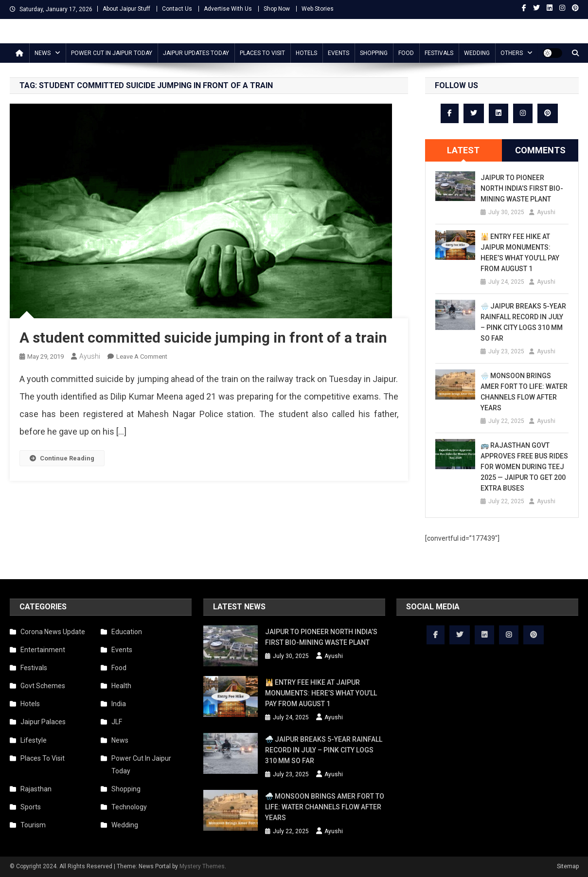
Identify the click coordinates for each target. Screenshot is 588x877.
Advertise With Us (228, 9)
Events (339, 53)
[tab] (463, 150)
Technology (129, 807)
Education (127, 632)
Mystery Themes (202, 866)
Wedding (477, 53)
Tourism (33, 825)
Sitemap (568, 866)
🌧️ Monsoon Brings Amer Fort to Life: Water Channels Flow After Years (524, 392)
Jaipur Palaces (43, 722)
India (119, 704)
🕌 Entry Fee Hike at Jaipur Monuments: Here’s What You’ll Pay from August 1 (520, 253)
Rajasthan (36, 789)
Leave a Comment (142, 356)
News (43, 53)
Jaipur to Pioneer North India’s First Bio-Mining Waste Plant (522, 188)
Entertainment (43, 650)
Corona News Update (53, 632)
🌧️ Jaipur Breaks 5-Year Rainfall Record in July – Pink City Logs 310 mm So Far (523, 322)
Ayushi (90, 356)
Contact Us (177, 9)
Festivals (439, 53)
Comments (540, 150)
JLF (117, 722)
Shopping (374, 53)
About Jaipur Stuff (126, 9)
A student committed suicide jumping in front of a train (203, 338)
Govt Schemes (43, 686)
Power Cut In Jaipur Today (112, 53)
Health (121, 686)
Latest (463, 150)
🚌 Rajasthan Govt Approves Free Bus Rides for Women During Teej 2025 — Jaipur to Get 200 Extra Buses (524, 467)
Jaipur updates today (196, 53)
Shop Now (277, 9)
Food (406, 53)
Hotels (306, 53)
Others (512, 53)
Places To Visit (262, 53)
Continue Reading (62, 458)
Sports (31, 807)
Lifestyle (34, 740)
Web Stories (318, 9)
